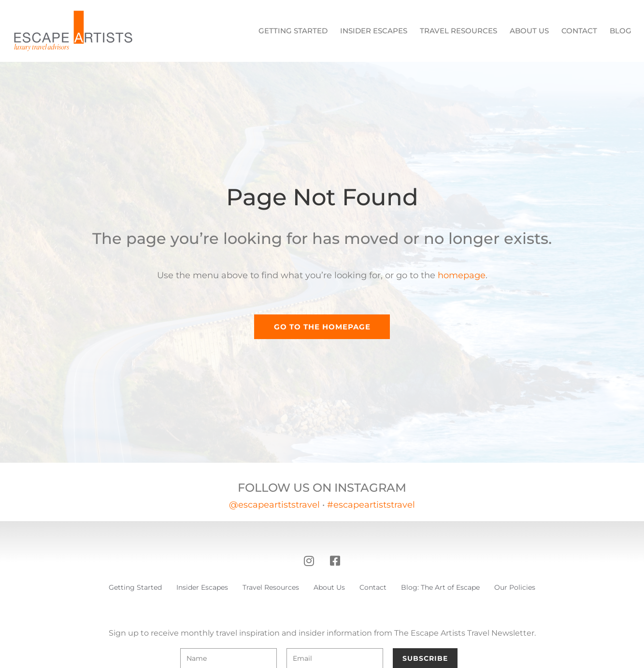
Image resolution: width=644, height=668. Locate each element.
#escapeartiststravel (371, 505)
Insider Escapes (374, 31)
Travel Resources (458, 31)
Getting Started (293, 31)
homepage (462, 275)
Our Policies (515, 587)
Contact (579, 31)
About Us (529, 31)
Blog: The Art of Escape (440, 587)
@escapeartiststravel (274, 505)
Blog (621, 31)
